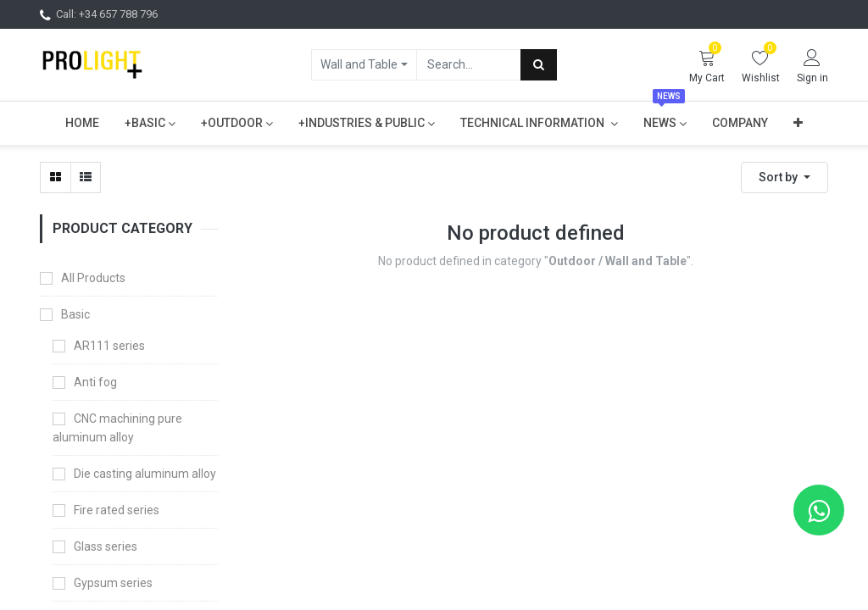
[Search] (539, 64)
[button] (798, 123)
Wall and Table (359, 64)
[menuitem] (82, 123)
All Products (93, 278)
